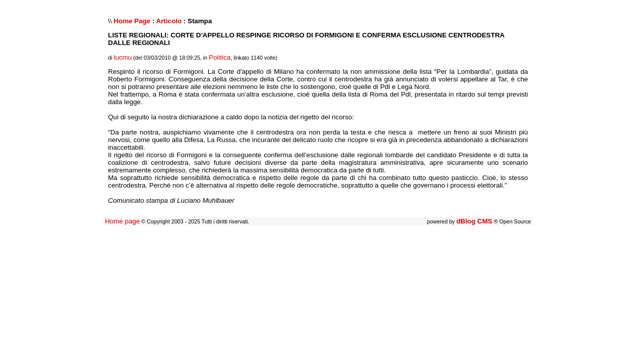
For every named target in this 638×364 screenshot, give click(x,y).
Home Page (132, 21)
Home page (122, 221)
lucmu (123, 57)
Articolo (169, 21)
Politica (220, 57)
